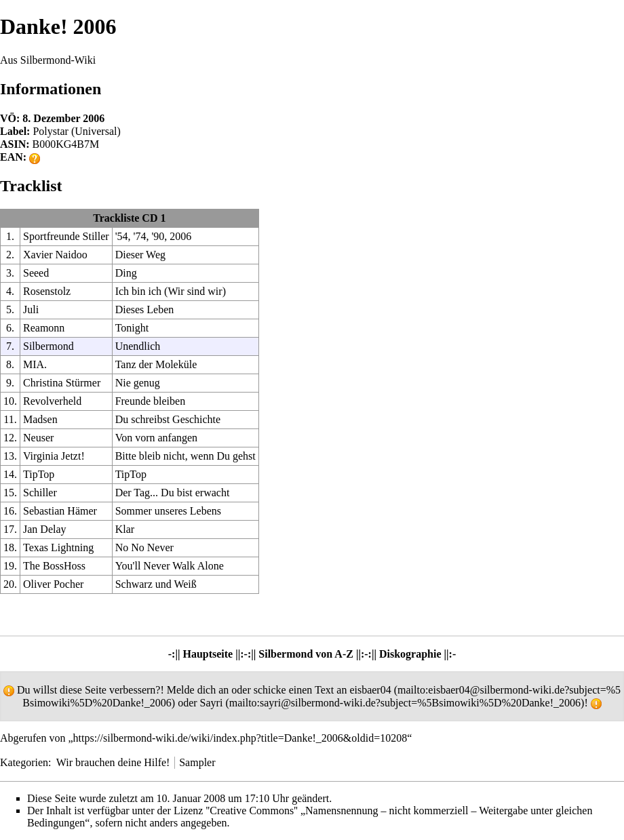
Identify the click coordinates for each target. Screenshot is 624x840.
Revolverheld (52, 401)
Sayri (212, 703)
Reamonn (44, 328)
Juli (31, 309)
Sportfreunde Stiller (66, 236)
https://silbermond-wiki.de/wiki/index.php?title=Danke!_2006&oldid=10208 (240, 738)
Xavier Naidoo (55, 255)
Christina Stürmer (62, 383)
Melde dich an (198, 690)
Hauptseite (208, 654)
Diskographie (410, 654)
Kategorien (24, 762)
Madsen (40, 419)
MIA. (35, 364)
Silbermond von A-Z (306, 654)
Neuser (38, 438)
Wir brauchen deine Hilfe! (113, 762)
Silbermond (48, 346)
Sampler (197, 762)
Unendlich (138, 346)
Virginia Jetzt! (54, 456)
